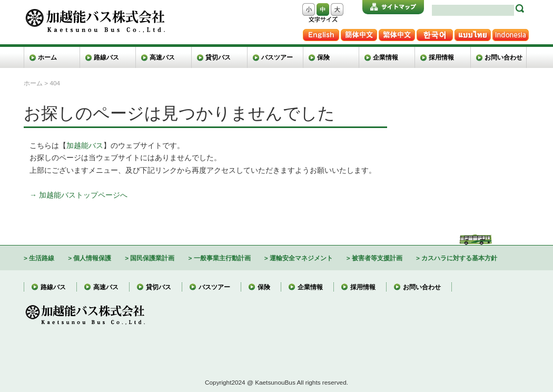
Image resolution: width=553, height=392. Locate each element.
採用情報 (441, 57)
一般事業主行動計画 (222, 258)
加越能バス (85, 145)
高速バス (162, 57)
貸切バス (218, 57)
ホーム (47, 57)
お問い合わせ (503, 57)
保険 (323, 57)
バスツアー (277, 57)
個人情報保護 (92, 258)
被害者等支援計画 (377, 258)
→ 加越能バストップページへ (78, 195)
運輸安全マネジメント (301, 258)
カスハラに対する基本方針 (459, 258)
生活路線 (42, 258)
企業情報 (386, 57)
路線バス (106, 57)
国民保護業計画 (152, 258)
